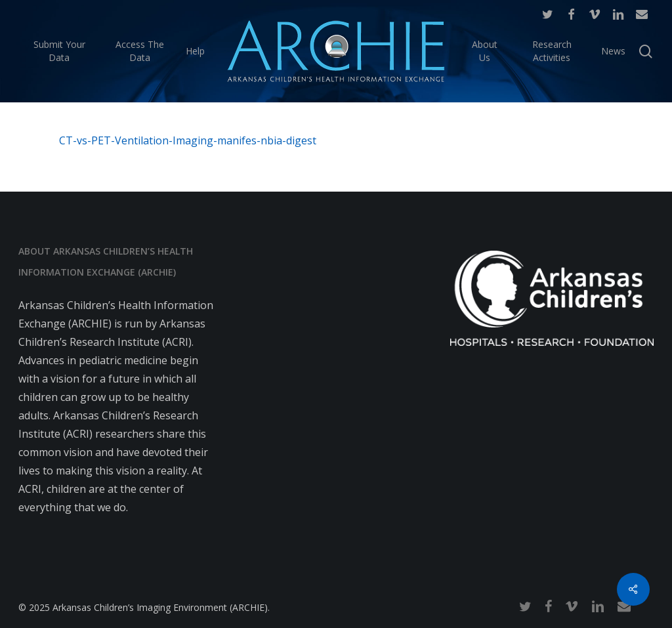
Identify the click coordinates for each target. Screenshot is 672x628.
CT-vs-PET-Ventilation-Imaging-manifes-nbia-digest (188, 140)
